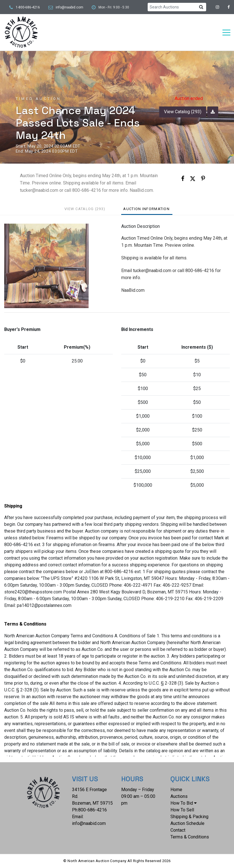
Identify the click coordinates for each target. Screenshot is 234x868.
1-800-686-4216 (28, 7)
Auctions (179, 796)
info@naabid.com (69, 7)
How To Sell (182, 810)
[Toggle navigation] (226, 33)
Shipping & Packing (189, 817)
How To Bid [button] (184, 803)
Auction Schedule (187, 823)
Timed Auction (39, 99)
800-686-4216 (93, 810)
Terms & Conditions (190, 837)
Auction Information (146, 209)
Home (176, 790)
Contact (178, 830)
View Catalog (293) (183, 112)
